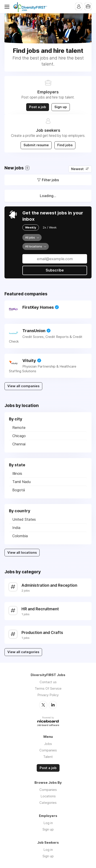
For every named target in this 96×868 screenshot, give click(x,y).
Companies (48, 750)
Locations (48, 796)
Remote (19, 428)
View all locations (22, 553)
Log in (48, 823)
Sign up (61, 107)
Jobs (48, 744)
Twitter (43, 705)
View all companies (23, 386)
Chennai (19, 444)
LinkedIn (53, 705)
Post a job (38, 107)
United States (24, 519)
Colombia (20, 536)
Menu (8, 7)
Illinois (17, 473)
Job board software (48, 725)
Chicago (19, 436)
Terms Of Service (48, 688)
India (16, 528)
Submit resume (36, 145)
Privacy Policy (48, 695)
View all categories (23, 652)
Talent (48, 756)
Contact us (48, 682)
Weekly (31, 227)
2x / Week (50, 227)
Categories (48, 802)
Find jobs (65, 145)
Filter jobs (50, 180)
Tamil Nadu (21, 482)
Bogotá (19, 490)
